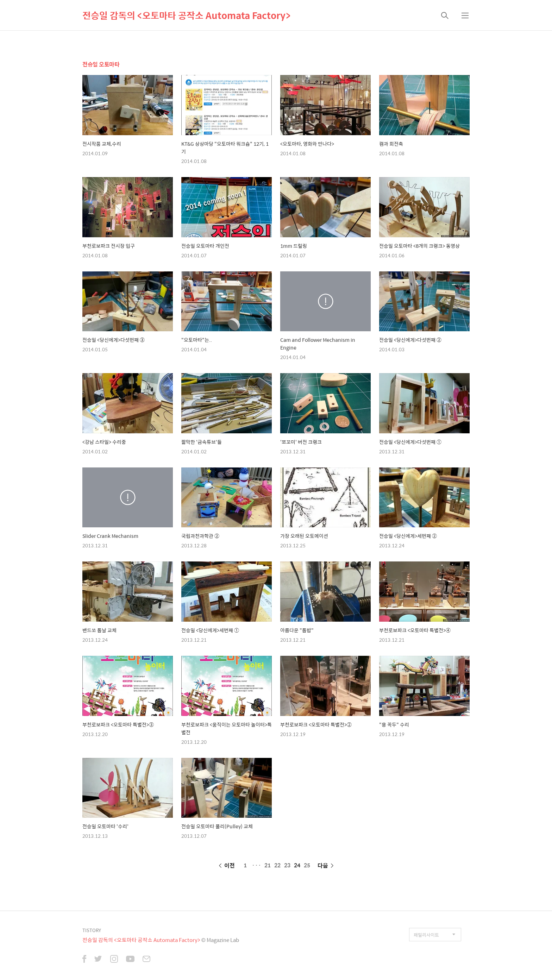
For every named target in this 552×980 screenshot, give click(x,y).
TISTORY (92, 930)
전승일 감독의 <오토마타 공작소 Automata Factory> (186, 15)
